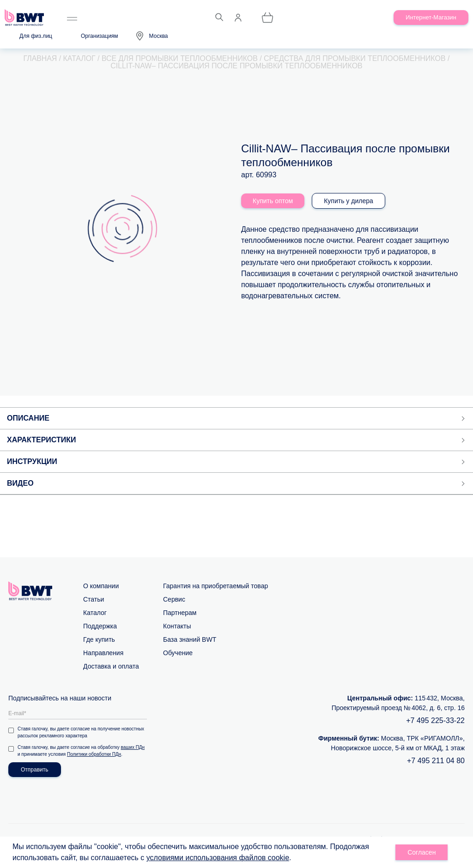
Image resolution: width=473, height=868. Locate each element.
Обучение (178, 653)
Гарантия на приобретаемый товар (215, 586)
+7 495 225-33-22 (435, 720)
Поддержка (100, 626)
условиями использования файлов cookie (218, 858)
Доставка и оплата (111, 666)
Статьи (94, 599)
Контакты (177, 626)
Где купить (99, 639)
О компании (101, 586)
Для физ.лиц (36, 36)
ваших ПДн (133, 747)
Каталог (95, 613)
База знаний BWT (190, 639)
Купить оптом (273, 201)
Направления (103, 653)
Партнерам (180, 613)
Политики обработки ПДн (94, 754)
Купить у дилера (349, 201)
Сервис (174, 599)
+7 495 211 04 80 (436, 761)
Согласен (421, 852)
